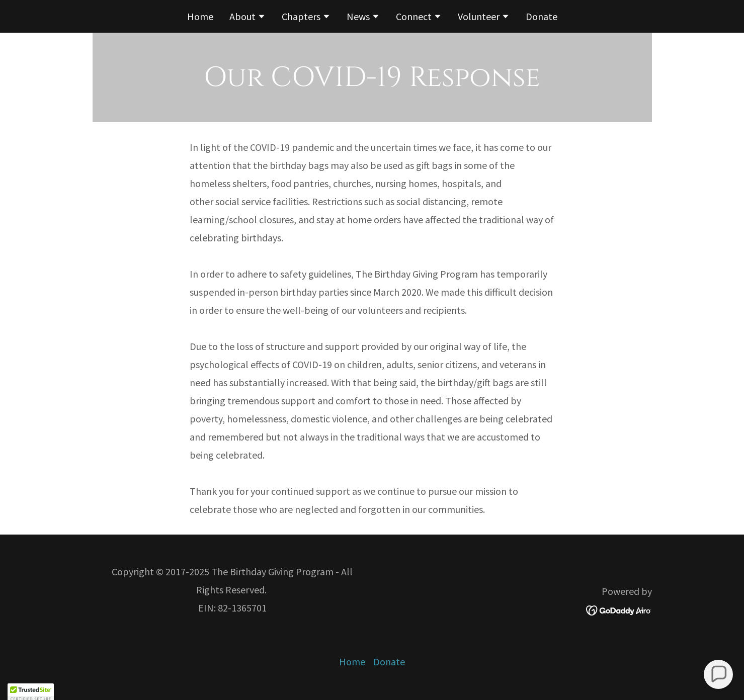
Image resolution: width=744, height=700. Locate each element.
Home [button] (352, 662)
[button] (247, 18)
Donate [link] (542, 16)
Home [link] (200, 16)
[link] (619, 609)
